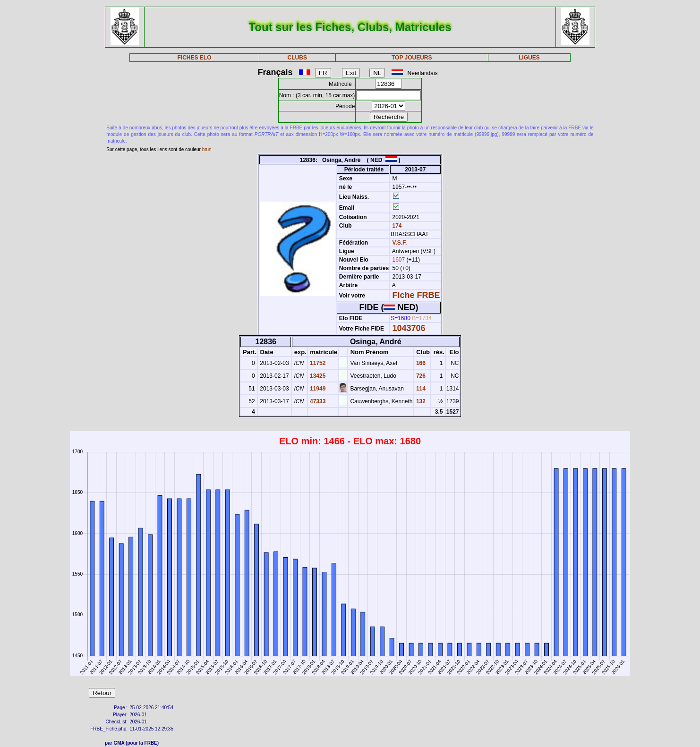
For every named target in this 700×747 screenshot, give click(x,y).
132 (420, 401)
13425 (317, 376)
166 (420, 363)
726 (420, 376)
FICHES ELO (195, 58)
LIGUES (529, 58)
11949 (317, 389)
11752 (317, 363)
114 (420, 389)
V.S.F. (400, 243)
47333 (317, 401)
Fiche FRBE (416, 295)
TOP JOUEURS (412, 58)
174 (396, 226)
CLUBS (297, 58)
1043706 (409, 328)
